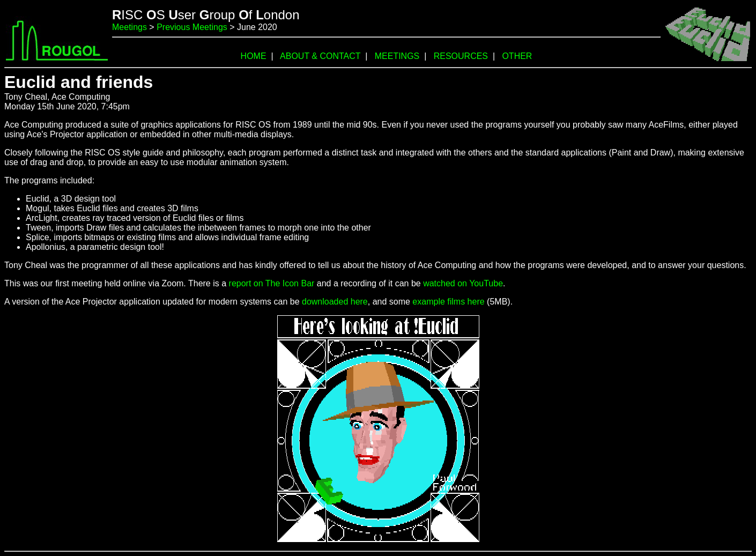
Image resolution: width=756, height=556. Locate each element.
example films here (448, 302)
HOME (254, 56)
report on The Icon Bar (272, 283)
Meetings (129, 27)
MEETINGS (397, 56)
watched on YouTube (463, 283)
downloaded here (335, 302)
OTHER (517, 56)
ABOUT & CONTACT (320, 56)
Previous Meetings (192, 27)
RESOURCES (461, 56)
